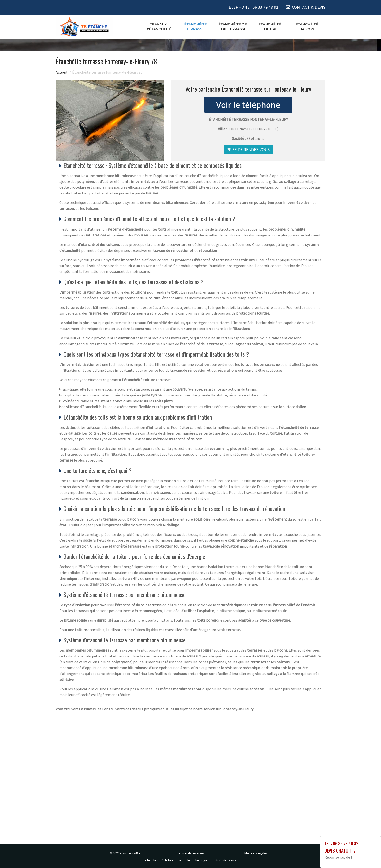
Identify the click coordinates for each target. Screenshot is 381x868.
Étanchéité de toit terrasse (233, 26)
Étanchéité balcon (307, 26)
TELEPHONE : (252, 7)
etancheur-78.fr (130, 853)
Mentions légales (256, 853)
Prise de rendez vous (248, 149)
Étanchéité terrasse (195, 26)
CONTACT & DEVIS (309, 7)
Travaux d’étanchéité (158, 26)
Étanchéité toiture (270, 26)
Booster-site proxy (222, 860)
